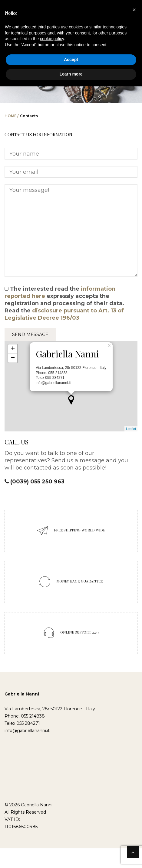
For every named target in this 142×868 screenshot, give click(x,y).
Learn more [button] (71, 74)
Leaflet (131, 429)
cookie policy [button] (52, 39)
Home (11, 116)
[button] (134, 10)
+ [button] (13, 349)
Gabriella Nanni (22, 694)
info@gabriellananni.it (27, 731)
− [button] (13, 358)
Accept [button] (71, 60)
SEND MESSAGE (30, 334)
